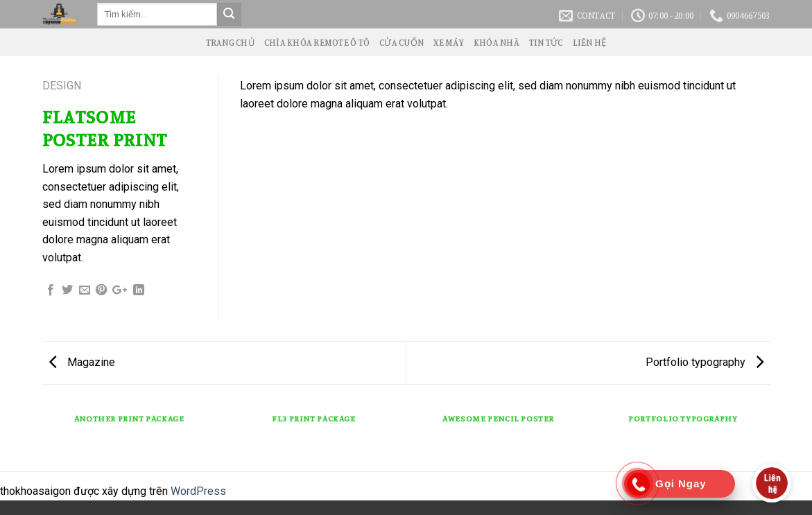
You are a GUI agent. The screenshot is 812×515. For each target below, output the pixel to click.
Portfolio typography (705, 362)
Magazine (82, 362)
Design (62, 86)
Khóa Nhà (496, 42)
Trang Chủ (230, 42)
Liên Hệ (590, 42)
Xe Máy (449, 42)
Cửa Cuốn (401, 42)
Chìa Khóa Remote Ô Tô (317, 42)
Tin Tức (546, 42)
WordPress (198, 491)
